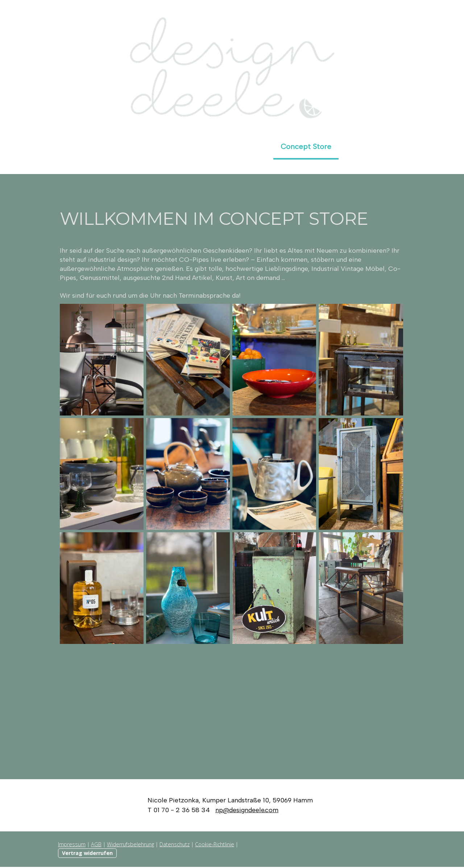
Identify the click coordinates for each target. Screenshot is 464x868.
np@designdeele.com (247, 811)
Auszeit (359, 146)
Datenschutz (175, 845)
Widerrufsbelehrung (130, 845)
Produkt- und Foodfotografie (217, 146)
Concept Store (306, 146)
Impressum (72, 845)
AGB (96, 845)
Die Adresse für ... (123, 146)
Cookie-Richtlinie (215, 845)
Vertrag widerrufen (87, 854)
